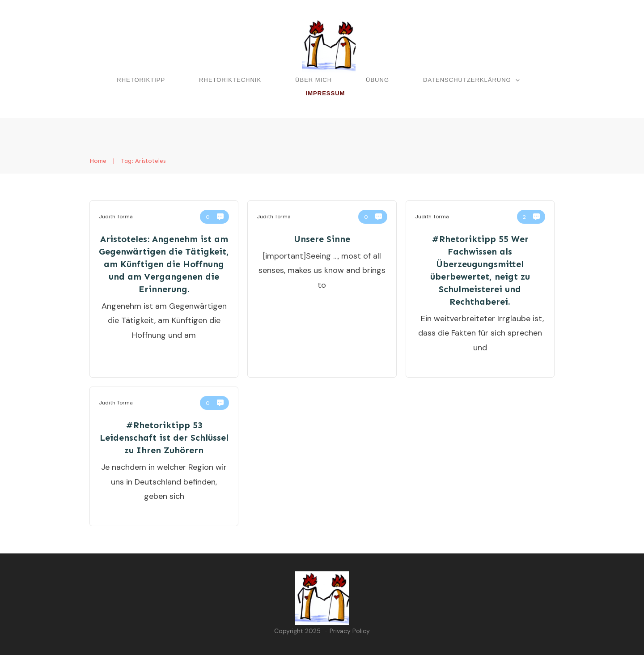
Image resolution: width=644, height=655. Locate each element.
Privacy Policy (350, 631)
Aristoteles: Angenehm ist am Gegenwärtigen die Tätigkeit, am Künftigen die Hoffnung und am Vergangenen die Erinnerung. (164, 264)
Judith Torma (116, 217)
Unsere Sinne (322, 239)
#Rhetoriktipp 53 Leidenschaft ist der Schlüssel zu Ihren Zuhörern (164, 438)
